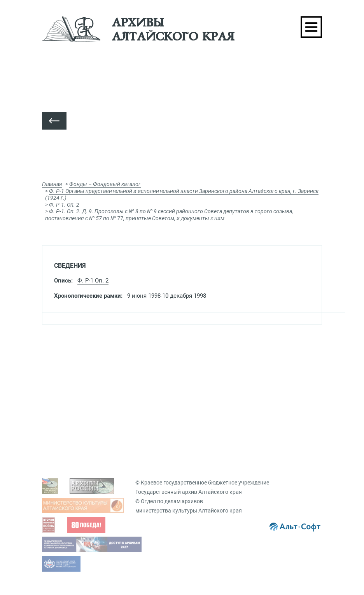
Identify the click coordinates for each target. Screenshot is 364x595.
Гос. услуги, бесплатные (226, 374)
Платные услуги (216, 386)
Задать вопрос (74, 362)
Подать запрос (215, 398)
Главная (52, 184)
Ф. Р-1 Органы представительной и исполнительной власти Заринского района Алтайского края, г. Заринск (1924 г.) (182, 195)
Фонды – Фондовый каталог (105, 184)
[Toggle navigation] (311, 27)
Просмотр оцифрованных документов (104, 374)
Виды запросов (215, 362)
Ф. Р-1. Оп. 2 (64, 205)
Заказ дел (208, 410)
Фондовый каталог (80, 470)
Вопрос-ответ (208, 432)
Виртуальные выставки (226, 470)
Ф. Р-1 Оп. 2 (93, 281)
